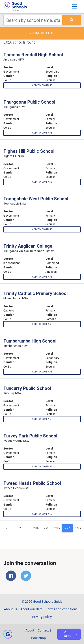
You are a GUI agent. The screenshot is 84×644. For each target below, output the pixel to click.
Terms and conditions (62, 609)
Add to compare (42, 85)
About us (11, 609)
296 (57, 528)
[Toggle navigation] (74, 6)
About (30, 630)
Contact (43, 630)
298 (78, 528)
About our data (31, 609)
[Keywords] (33, 20)
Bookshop (39, 638)
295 (46, 528)
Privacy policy (42, 617)
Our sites (67, 634)
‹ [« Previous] (6, 528)
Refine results (42, 33)
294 (36, 528)
